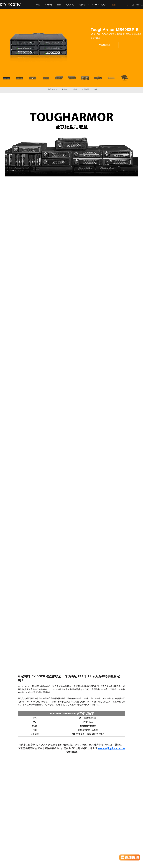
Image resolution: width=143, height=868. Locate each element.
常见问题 (85, 89)
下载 (95, 89)
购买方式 (70, 5)
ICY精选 (48, 5)
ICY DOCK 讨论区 (99, 5)
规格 (75, 89)
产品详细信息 (52, 89)
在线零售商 (105, 45)
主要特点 (65, 89)
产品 (38, 5)
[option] (38, 44)
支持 (59, 5)
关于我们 (83, 5)
